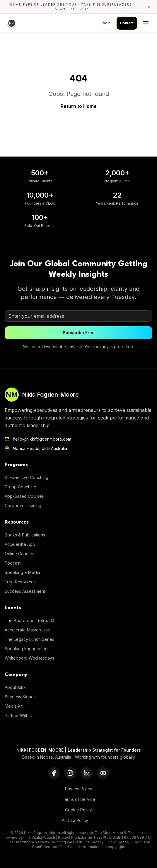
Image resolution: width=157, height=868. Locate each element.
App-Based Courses (24, 496)
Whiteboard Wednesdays (29, 658)
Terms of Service (78, 799)
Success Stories (20, 697)
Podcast (13, 563)
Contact (127, 23)
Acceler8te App (20, 544)
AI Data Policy (75, 820)
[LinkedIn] (87, 773)
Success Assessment (25, 591)
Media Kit (14, 706)
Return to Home (79, 106)
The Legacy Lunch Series (29, 639)
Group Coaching (21, 487)
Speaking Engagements (28, 649)
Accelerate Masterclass (27, 630)
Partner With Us (20, 715)
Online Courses (19, 554)
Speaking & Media (22, 572)
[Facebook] (54, 773)
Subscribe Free (79, 333)
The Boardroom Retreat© (29, 620)
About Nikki (16, 687)
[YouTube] (103, 773)
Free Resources (20, 582)
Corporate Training (23, 506)
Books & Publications (25, 535)
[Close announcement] (149, 7)
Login (106, 23)
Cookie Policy (78, 810)
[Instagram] (70, 773)
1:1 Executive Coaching (27, 477)
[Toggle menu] (146, 23)
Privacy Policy (79, 789)
